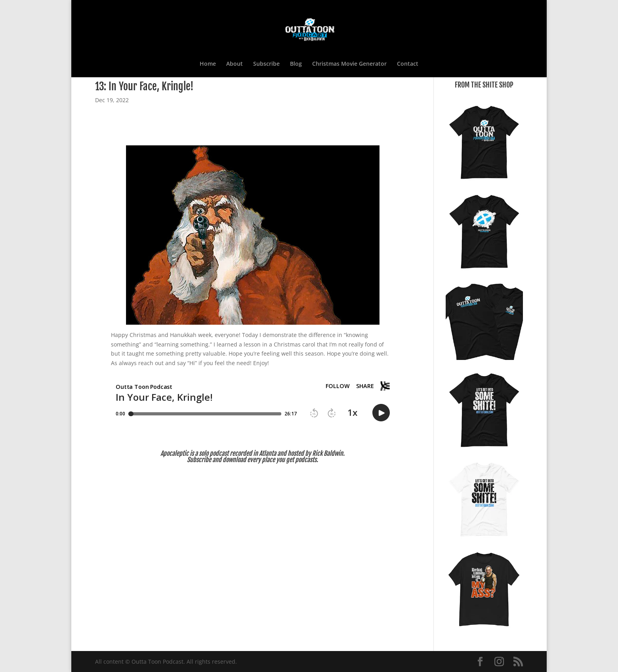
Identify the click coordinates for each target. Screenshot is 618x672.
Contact (408, 64)
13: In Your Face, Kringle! (144, 86)
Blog (296, 64)
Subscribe (266, 64)
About (235, 64)
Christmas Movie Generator (349, 64)
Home (208, 64)
